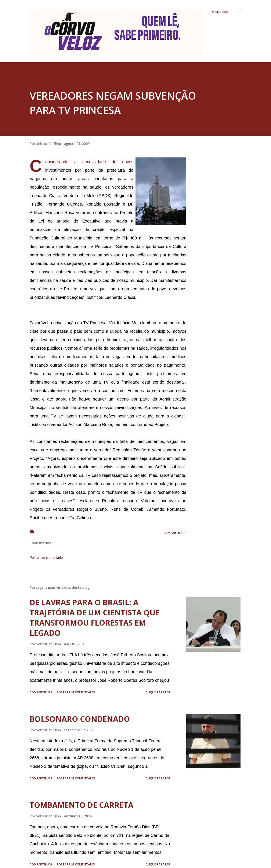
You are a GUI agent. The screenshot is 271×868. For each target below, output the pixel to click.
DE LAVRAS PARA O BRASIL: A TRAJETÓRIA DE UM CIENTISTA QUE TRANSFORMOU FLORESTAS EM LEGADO (95, 618)
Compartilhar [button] (175, 533)
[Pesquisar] (220, 12)
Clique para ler (158, 692)
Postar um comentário (46, 558)
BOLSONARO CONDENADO (80, 719)
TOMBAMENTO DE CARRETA (82, 805)
